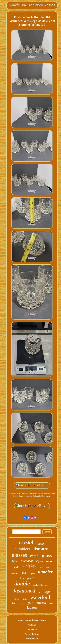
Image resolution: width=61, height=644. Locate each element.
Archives (32, 625)
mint (25, 599)
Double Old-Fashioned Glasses (32, 620)
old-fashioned (41, 585)
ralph (34, 556)
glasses (19, 555)
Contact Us (32, 629)
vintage (44, 592)
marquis (15, 573)
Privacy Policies (32, 634)
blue (13, 603)
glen (24, 573)
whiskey (29, 566)
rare (41, 567)
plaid (17, 567)
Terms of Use (32, 639)
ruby (51, 603)
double (22, 584)
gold (30, 603)
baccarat (27, 561)
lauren (32, 607)
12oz (15, 561)
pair (31, 577)
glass (47, 555)
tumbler (45, 572)
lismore (41, 549)
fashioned (24, 591)
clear (22, 578)
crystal (26, 542)
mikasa (41, 603)
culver (17, 599)
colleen (41, 544)
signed (32, 574)
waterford (40, 597)
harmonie (41, 579)
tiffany (39, 561)
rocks (49, 561)
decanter (21, 604)
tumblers (23, 549)
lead (48, 567)
